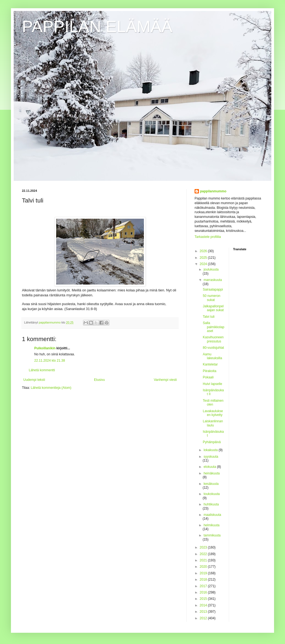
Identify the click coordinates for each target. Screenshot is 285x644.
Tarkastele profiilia (208, 237)
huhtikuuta (211, 504)
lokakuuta (211, 450)
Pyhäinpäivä (212, 442)
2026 (204, 251)
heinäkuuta (212, 473)
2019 (204, 573)
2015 (204, 599)
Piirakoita (210, 371)
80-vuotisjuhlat (213, 348)
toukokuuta (212, 494)
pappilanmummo (213, 191)
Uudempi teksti (34, 380)
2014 (204, 605)
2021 (204, 560)
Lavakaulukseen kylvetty (213, 413)
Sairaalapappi (213, 289)
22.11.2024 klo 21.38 (50, 361)
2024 (204, 264)
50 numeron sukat (212, 298)
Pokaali (208, 377)
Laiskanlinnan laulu (213, 423)
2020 (204, 567)
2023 (204, 547)
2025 (204, 258)
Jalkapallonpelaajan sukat (213, 308)
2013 (204, 612)
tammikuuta (212, 535)
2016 (204, 592)
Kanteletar (210, 364)
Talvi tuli (209, 317)
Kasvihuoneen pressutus (213, 339)
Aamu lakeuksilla (212, 356)
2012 (204, 618)
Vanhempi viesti (165, 380)
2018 (204, 580)
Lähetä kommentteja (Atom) (51, 388)
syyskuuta (211, 457)
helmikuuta (212, 525)
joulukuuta (211, 269)
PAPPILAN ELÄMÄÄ (97, 26)
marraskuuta (213, 280)
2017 (204, 586)
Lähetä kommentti (42, 370)
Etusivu (99, 380)
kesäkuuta (211, 484)
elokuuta (210, 467)
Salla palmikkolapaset (213, 327)
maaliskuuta (212, 515)
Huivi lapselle (213, 384)
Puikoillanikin (45, 348)
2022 (204, 554)
